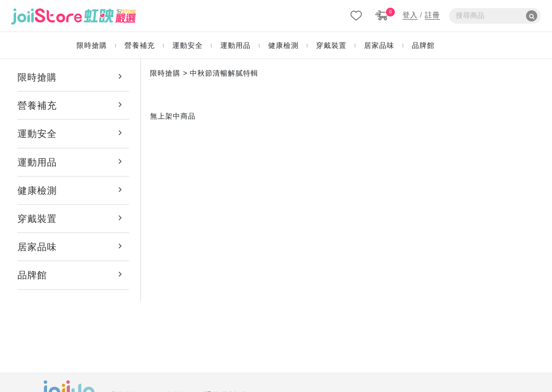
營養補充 (37, 105)
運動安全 (37, 134)
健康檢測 (37, 190)
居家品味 (37, 247)
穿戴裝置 (37, 219)
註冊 (432, 15)
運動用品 (37, 162)
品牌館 (32, 275)
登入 (410, 15)
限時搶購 (37, 77)
